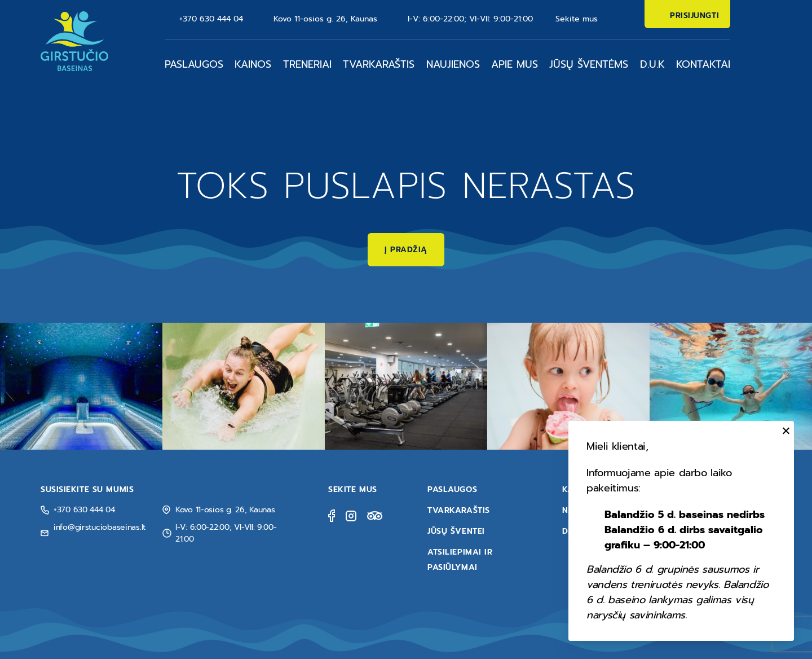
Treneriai (307, 64)
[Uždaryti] (784, 431)
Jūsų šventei (456, 531)
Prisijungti (694, 16)
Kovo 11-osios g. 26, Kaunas (325, 19)
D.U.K (652, 64)
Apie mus (515, 64)
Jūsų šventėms (589, 64)
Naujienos (453, 64)
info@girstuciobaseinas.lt (100, 527)
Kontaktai (703, 64)
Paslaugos (194, 64)
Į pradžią (406, 250)
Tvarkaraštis (379, 64)
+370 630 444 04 (211, 19)
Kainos (253, 64)
